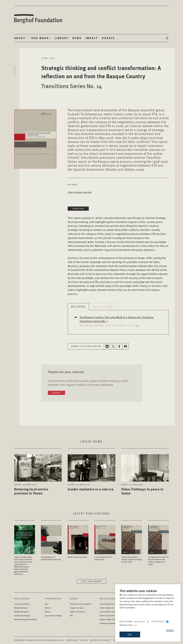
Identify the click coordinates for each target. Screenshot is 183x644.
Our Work (40, 38)
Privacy (84, 640)
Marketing (126, 625)
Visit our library (91, 581)
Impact (92, 38)
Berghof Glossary (21, 608)
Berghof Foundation (38, 19)
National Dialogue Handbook (25, 619)
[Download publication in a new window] (137, 325)
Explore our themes (77, 612)
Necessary (133, 621)
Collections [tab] (104, 307)
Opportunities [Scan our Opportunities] (53, 599)
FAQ (71, 616)
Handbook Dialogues (22, 616)
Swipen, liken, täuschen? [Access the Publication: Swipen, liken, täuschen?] (77, 557)
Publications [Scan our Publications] (22, 599)
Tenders (48, 608)
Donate (108, 38)
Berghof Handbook (22, 612)
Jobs (46, 604)
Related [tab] (78, 307)
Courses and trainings (53, 616)
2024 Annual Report (22, 604)
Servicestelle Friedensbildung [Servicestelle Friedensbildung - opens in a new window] (111, 612)
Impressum (72, 640)
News (77, 38)
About (20, 38)
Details (170, 630)
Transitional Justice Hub (109, 604)
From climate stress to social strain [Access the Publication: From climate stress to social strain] (103, 558)
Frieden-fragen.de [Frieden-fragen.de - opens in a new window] (107, 608)
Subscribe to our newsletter (81, 604)
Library (62, 38)
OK (130, 634)
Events (47, 612)
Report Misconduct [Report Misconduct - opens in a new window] (101, 640)
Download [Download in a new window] (78, 209)
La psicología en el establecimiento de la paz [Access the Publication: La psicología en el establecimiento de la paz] (51, 558)
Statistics (158, 621)
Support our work (77, 608)
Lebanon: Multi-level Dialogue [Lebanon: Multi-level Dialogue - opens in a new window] (111, 619)
